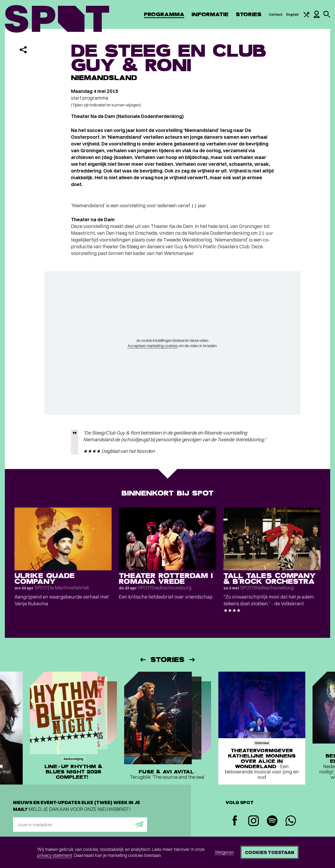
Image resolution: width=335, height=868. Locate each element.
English (292, 14)
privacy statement (55, 855)
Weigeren (224, 852)
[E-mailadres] (80, 825)
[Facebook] (235, 821)
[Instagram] (253, 821)
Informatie (210, 14)
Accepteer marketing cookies (153, 346)
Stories (249, 14)
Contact (276, 14)
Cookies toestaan (270, 852)
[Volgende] (192, 660)
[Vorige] (143, 660)
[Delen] (23, 50)
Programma (164, 14)
